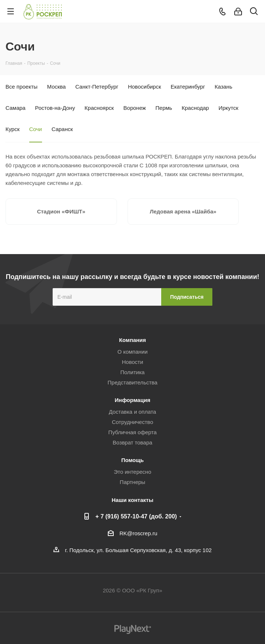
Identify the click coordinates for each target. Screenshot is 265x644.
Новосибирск (145, 87)
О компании (132, 352)
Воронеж (135, 108)
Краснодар (195, 108)
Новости (132, 362)
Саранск (62, 129)
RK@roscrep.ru (139, 533)
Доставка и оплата (132, 412)
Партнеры (133, 482)
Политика (132, 372)
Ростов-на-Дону (55, 108)
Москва (56, 87)
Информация (132, 400)
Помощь (133, 460)
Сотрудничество (132, 422)
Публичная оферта (132, 432)
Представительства (132, 382)
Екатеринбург (188, 87)
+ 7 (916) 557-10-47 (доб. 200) (136, 516)
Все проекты (22, 87)
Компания (133, 340)
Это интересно (132, 472)
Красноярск (99, 108)
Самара (16, 108)
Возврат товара (132, 442)
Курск (12, 129)
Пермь (164, 108)
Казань (223, 87)
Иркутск (228, 108)
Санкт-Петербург (97, 87)
